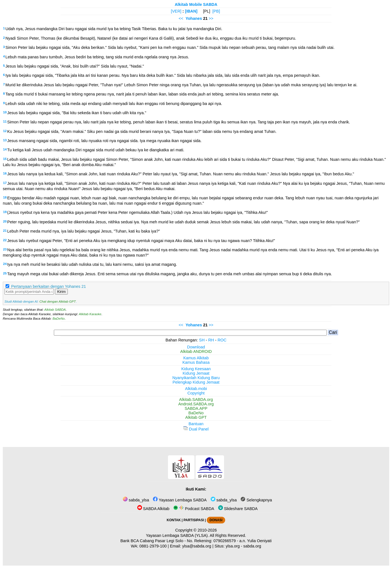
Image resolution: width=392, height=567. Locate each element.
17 (5, 183)
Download (196, 347)
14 (5, 149)
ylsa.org (233, 546)
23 (5, 249)
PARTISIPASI (194, 520)
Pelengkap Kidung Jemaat (196, 382)
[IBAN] (191, 11)
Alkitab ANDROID (196, 351)
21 (5, 231)
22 (5, 240)
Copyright (196, 393)
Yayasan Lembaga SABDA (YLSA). (177, 535)
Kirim (61, 292)
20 (5, 221)
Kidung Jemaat (196, 373)
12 (5, 131)
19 (5, 212)
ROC (222, 340)
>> (211, 18)
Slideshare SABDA (238, 509)
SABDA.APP (196, 408)
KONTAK (174, 520)
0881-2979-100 (153, 546)
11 (5, 121)
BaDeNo (59, 319)
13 (5, 140)
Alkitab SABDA (55, 310)
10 (5, 112)
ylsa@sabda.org (197, 546)
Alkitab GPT (196, 417)
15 (5, 159)
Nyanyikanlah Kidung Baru (196, 378)
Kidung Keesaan (196, 369)
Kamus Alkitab (196, 358)
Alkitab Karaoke (90, 314)
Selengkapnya (256, 500)
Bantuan (196, 424)
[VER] (176, 11)
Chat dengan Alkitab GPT (57, 302)
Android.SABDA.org (196, 404)
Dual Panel (196, 429)
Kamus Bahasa (196, 362)
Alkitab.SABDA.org (196, 399)
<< (181, 18)
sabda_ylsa (136, 500)
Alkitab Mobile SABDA (196, 4)
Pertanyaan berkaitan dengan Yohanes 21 (49, 286)
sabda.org (252, 546)
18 (5, 197)
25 (5, 273)
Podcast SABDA (194, 509)
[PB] (216, 11)
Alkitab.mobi (196, 389)
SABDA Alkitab (153, 509)
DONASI (216, 520)
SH (202, 340)
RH (211, 340)
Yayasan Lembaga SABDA (180, 500)
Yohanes (194, 18)
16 (5, 173)
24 (5, 264)
